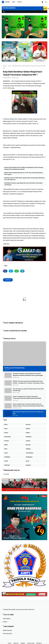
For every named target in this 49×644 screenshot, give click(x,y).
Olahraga (28, 449)
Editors (5, 622)
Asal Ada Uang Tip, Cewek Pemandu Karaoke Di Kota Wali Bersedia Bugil (28, 390)
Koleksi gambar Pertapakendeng (15, 368)
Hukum (6, 433)
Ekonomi (28, 424)
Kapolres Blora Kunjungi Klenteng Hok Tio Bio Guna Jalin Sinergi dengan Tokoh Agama (23, 174)
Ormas (6, 453)
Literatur (28, 441)
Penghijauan (29, 457)
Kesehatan (29, 437)
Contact (20, 2)
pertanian (28, 465)
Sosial (9, 66)
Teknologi (7, 465)
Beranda (8, 2)
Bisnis (6, 424)
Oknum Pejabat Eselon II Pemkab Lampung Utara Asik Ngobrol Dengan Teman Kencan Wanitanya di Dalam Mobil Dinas (28, 405)
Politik (6, 461)
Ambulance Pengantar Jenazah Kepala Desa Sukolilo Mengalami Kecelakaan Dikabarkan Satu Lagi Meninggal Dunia (28, 375)
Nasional (28, 445)
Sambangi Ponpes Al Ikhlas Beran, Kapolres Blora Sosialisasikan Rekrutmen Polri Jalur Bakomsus (24, 179)
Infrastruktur (8, 437)
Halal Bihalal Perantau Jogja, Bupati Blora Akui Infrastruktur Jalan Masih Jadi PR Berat (23, 184)
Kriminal (6, 441)
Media (6, 445)
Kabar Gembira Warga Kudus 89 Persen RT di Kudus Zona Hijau (28, 413)
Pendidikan (7, 457)
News (6, 449)
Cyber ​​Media (7, 619)
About (14, 2)
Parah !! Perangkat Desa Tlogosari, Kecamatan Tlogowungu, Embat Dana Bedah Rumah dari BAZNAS (27, 397)
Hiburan (28, 429)
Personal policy (7, 633)
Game (6, 429)
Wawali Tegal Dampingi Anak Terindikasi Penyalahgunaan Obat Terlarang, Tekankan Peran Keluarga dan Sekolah (24, 168)
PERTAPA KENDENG (9, 8)
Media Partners (7, 630)
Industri (28, 433)
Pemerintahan (30, 453)
